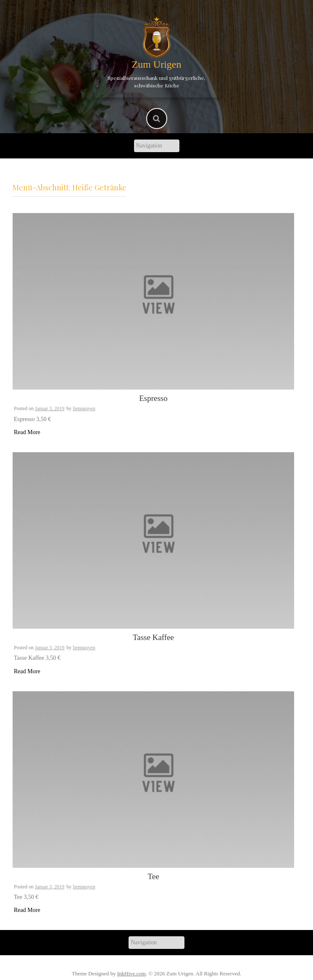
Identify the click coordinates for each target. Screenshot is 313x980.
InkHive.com (132, 973)
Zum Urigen (157, 64)
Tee (153, 876)
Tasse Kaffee (153, 637)
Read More (27, 432)
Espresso (153, 398)
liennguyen (84, 408)
